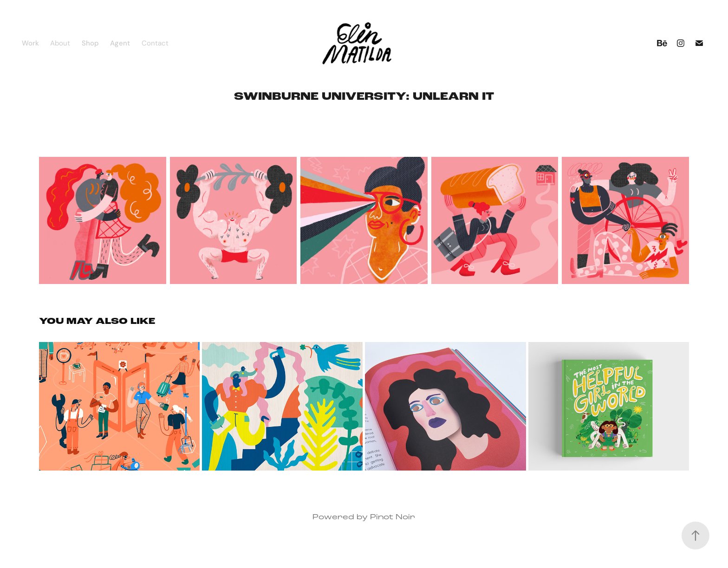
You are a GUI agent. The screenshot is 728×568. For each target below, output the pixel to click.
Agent (120, 43)
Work (30, 43)
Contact (155, 43)
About (60, 43)
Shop (90, 43)
